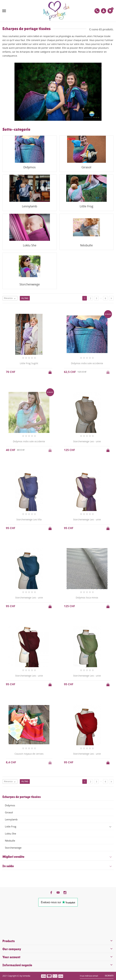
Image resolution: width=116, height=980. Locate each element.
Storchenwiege (13, 848)
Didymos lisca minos (87, 598)
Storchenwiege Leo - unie (87, 441)
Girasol (9, 812)
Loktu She (10, 834)
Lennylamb (11, 819)
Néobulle (10, 841)
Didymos (10, 805)
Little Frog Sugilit (29, 363)
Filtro (25, 298)
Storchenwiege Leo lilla (29, 519)
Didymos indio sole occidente (87, 363)
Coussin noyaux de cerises (29, 754)
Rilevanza (11, 298)
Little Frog (11, 826)
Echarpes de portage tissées (22, 797)
